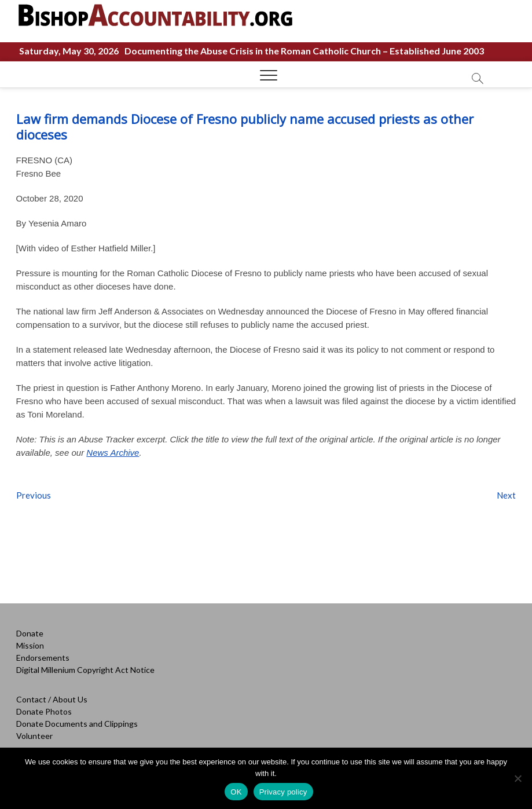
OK (236, 792)
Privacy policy (283, 792)
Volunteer (34, 736)
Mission (30, 645)
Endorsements (43, 658)
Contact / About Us (52, 699)
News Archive (113, 453)
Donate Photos (44, 711)
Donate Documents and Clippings (77, 724)
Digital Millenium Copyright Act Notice (85, 670)
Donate (30, 633)
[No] (518, 778)
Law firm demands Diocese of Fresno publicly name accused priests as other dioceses (245, 127)
